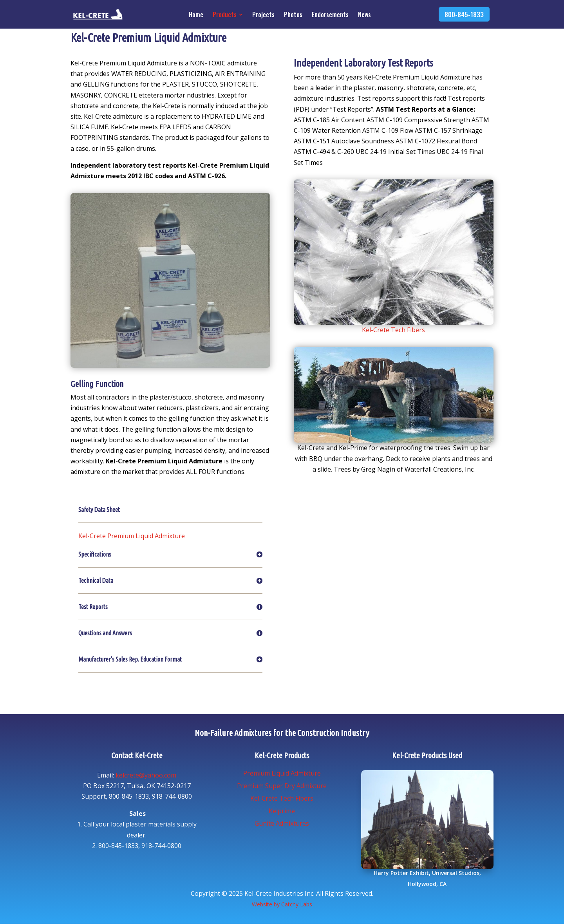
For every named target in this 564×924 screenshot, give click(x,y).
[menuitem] (198, 16)
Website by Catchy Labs (282, 904)
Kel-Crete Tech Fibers (393, 330)
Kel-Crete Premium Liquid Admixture (132, 536)
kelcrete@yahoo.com (146, 775)
